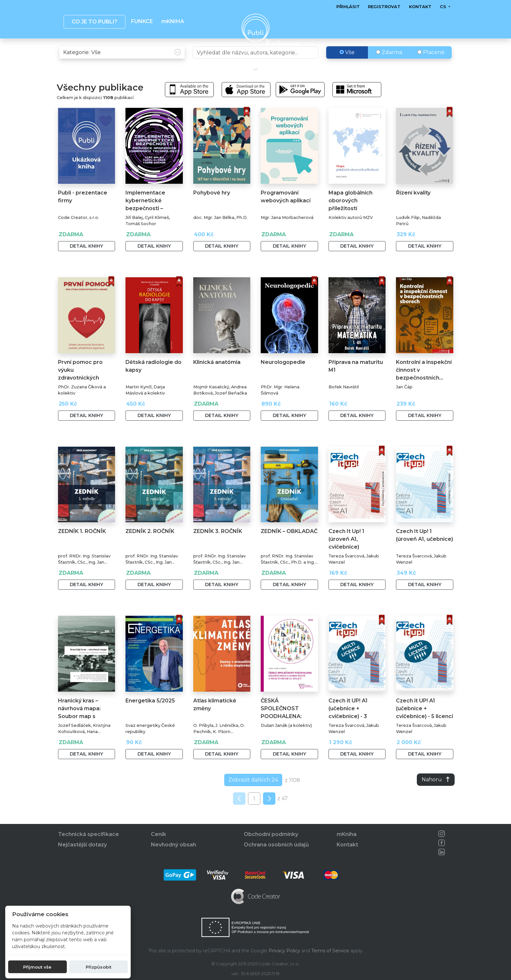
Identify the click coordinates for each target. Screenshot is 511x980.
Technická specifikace (88, 835)
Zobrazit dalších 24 (253, 793)
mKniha (347, 835)
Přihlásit (348, 7)
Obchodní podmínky (271, 835)
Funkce (142, 21)
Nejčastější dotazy (82, 845)
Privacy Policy (284, 951)
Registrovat (384, 7)
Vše (347, 66)
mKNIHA (172, 21)
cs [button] (443, 7)
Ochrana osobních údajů (276, 845)
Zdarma (389, 66)
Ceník (159, 835)
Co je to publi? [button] (94, 22)
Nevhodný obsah (174, 845)
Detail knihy (86, 260)
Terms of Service (330, 951)
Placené (431, 66)
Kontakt (420, 7)
